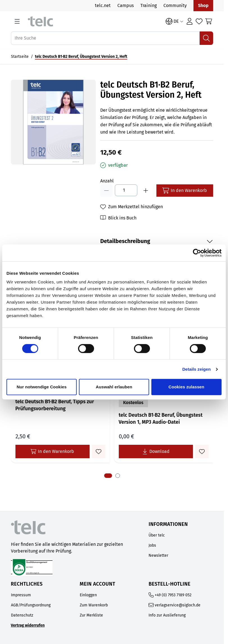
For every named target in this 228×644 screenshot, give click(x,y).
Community (175, 5)
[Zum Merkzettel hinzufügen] (132, 207)
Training (149, 5)
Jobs (152, 545)
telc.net (103, 5)
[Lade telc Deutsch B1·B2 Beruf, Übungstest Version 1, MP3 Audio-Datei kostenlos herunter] (156, 452)
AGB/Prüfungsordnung (31, 605)
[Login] (190, 21)
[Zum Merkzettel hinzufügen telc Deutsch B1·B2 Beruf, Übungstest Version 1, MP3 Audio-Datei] (202, 452)
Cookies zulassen (186, 387)
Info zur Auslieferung (167, 615)
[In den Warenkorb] (185, 191)
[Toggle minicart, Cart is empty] (209, 21)
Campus (126, 5)
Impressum (21, 595)
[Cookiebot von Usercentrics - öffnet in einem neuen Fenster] (197, 253)
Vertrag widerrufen (28, 625)
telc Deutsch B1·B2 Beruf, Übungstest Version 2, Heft (81, 57)
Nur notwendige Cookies (42, 387)
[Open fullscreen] (53, 122)
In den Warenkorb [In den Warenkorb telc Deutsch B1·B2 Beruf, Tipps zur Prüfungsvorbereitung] (52, 452)
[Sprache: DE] (175, 21)
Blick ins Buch (122, 218)
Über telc (157, 535)
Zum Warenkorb (94, 605)
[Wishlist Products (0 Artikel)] (199, 21)
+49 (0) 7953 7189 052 (173, 595)
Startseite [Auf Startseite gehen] (20, 57)
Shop (203, 5)
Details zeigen (196, 369)
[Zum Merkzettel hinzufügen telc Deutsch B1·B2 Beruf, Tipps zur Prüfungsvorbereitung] (99, 452)
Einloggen (88, 595)
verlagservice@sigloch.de (178, 605)
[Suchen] (206, 38)
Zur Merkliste (91, 615)
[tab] (108, 476)
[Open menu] (17, 21)
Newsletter (158, 555)
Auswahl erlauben (114, 387)
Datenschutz (22, 615)
